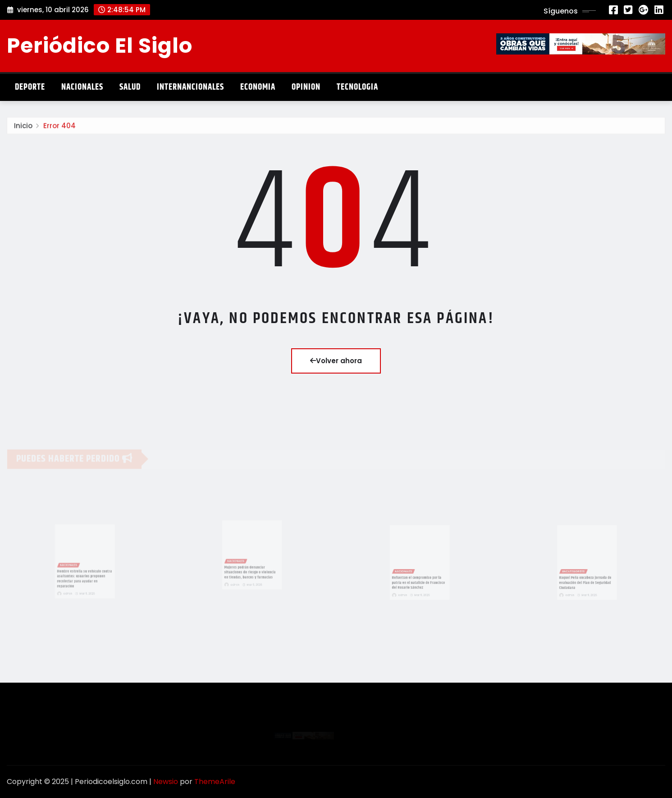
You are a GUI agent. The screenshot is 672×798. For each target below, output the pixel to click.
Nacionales (82, 87)
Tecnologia (357, 87)
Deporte (30, 87)
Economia (258, 87)
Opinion (306, 87)
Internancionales (190, 87)
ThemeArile (215, 782)
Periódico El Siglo (100, 46)
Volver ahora (336, 361)
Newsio (166, 782)
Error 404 (59, 128)
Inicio (23, 128)
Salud (130, 87)
